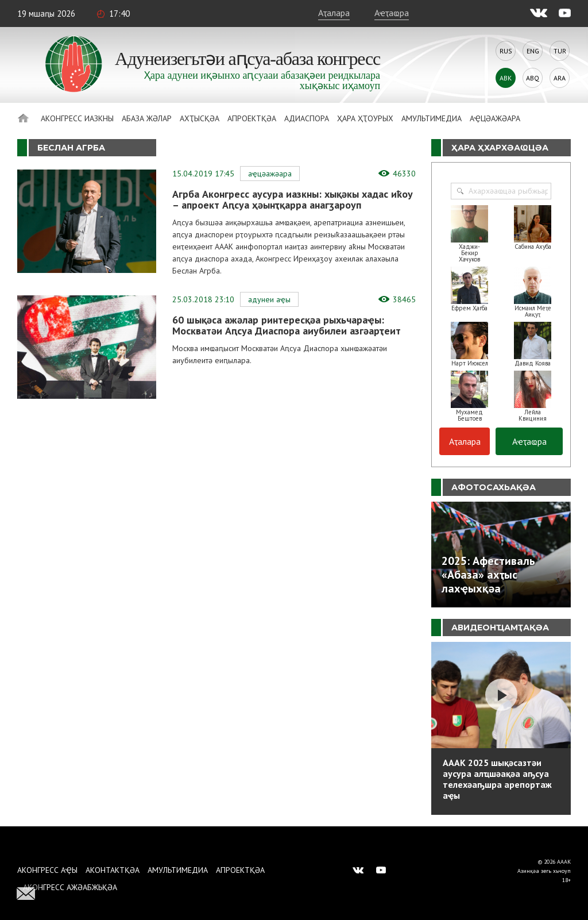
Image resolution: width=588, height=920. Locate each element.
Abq (533, 78)
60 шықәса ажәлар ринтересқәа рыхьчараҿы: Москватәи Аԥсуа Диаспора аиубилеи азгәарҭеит (287, 325)
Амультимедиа (432, 118)
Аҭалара (334, 13)
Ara (560, 78)
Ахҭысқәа (200, 118)
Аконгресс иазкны (77, 118)
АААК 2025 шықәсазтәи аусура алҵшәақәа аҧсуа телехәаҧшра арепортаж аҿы (497, 779)
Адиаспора (307, 118)
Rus (506, 51)
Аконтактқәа (113, 870)
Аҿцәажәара (495, 118)
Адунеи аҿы (269, 299)
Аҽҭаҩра (392, 13)
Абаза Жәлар (147, 118)
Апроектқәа (252, 118)
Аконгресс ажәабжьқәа (70, 887)
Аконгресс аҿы (47, 870)
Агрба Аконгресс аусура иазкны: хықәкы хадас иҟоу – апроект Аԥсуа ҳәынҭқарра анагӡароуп (293, 199)
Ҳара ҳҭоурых (365, 118)
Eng (533, 51)
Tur (560, 51)
